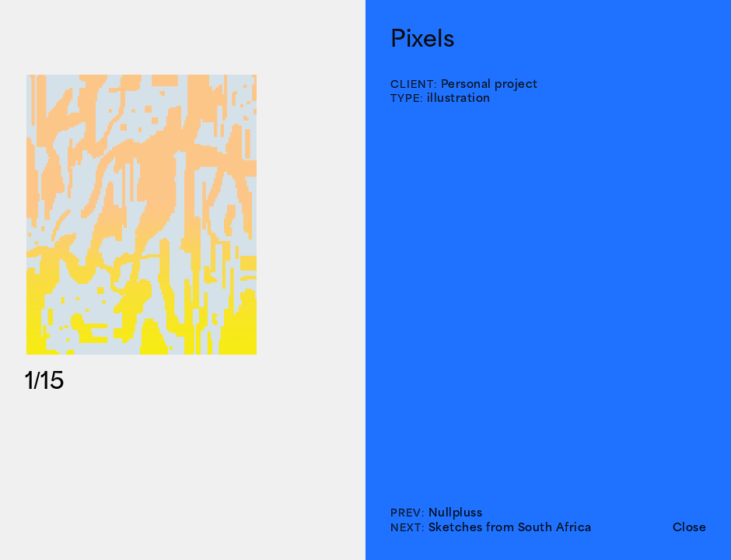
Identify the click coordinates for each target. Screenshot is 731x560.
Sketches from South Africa (510, 527)
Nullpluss (456, 512)
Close (690, 527)
